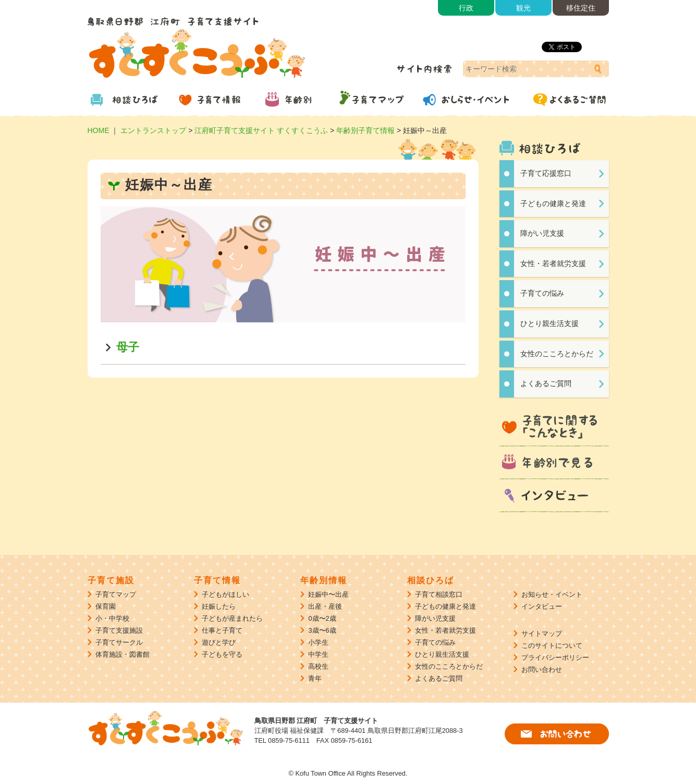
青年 (315, 678)
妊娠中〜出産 (328, 594)
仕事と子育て (222, 630)
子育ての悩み (542, 293)
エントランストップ (153, 130)
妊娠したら (219, 606)
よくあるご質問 (567, 99)
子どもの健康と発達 (553, 203)
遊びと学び (219, 642)
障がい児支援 (542, 233)
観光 (523, 8)
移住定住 (581, 8)
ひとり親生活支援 (550, 323)
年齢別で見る (554, 463)
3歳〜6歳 (322, 630)
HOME (99, 130)
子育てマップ (380, 99)
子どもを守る (222, 654)
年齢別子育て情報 (365, 130)
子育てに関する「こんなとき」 (554, 427)
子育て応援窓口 (546, 173)
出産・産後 (325, 606)
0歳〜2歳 (322, 618)
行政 (466, 8)
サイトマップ (542, 634)
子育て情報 (213, 99)
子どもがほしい (225, 594)
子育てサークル (119, 642)
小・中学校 (112, 618)
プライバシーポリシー (555, 658)
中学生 (318, 654)
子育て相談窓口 (439, 594)
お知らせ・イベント (552, 594)
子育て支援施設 (119, 630)
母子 (128, 347)
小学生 (318, 642)
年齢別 (296, 99)
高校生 (318, 666)
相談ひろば (129, 99)
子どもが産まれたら (232, 618)
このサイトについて (552, 646)
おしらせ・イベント (473, 99)
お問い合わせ (542, 670)
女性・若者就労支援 (553, 263)
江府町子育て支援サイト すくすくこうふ (261, 130)
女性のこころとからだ (557, 354)
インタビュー (554, 497)
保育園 (106, 606)
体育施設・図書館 (123, 654)
